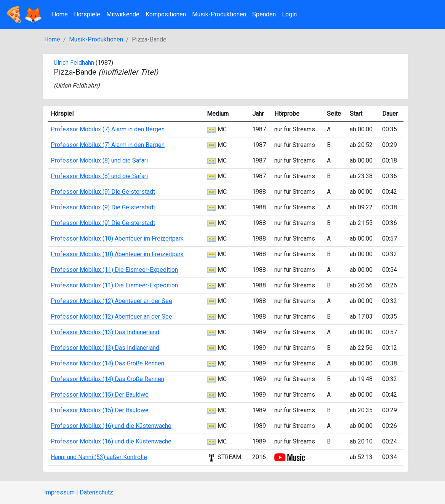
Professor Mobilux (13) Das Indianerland (105, 332)
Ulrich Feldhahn (74, 63)
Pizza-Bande (106, 72)
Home (60, 14)
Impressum (59, 492)
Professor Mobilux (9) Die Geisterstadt (103, 192)
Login (289, 14)
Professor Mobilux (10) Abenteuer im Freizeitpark (117, 238)
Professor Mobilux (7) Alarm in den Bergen (108, 129)
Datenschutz (96, 492)
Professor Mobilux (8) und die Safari (99, 160)
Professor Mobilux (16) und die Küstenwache (111, 426)
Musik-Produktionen (219, 14)
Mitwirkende (123, 14)
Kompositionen (166, 14)
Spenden (264, 14)
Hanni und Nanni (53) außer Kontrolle (99, 457)
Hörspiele (87, 14)
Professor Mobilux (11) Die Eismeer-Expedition (114, 270)
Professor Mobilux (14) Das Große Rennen (107, 363)
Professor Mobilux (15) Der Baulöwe (100, 395)
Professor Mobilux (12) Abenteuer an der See (111, 301)
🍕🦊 (24, 14)
